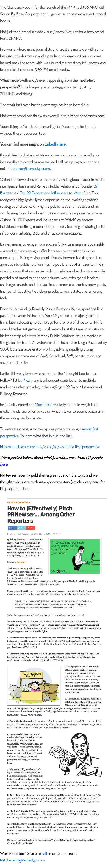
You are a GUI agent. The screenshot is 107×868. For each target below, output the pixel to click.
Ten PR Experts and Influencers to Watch (52, 193)
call (44, 854)
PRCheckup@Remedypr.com (22, 860)
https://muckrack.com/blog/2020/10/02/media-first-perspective (50, 447)
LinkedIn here (55, 144)
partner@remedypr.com (31, 169)
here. (4, 465)
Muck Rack (43, 405)
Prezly (27, 381)
